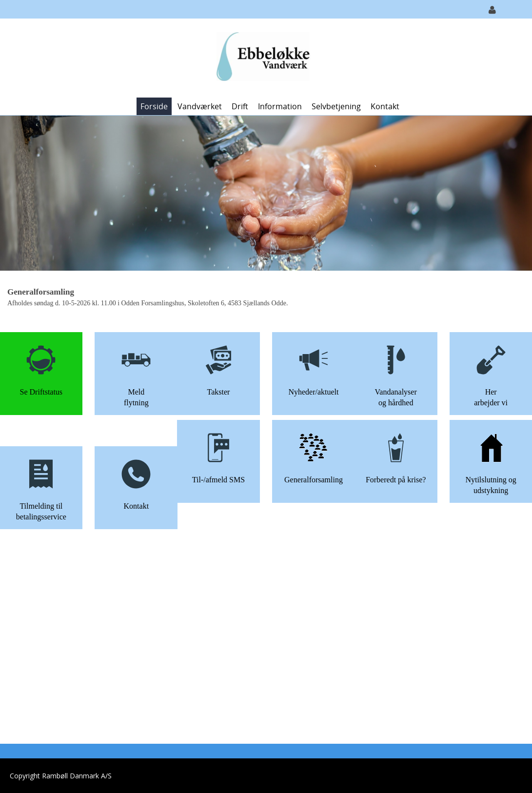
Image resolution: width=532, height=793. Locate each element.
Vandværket (200, 106)
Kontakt (385, 106)
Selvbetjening (336, 106)
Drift (240, 106)
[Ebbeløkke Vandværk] (262, 57)
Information (280, 106)
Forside (154, 106)
